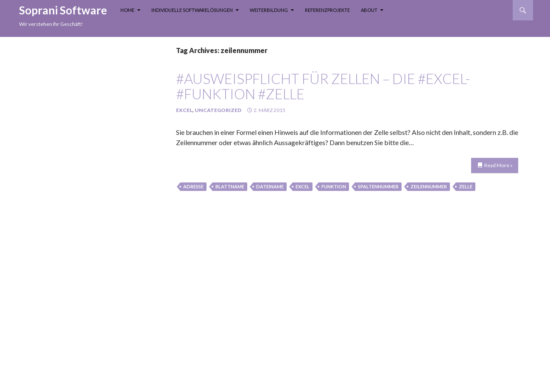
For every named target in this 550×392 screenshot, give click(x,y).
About (369, 10)
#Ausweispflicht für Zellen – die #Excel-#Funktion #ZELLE (323, 86)
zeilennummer (429, 186)
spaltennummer (378, 186)
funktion (334, 186)
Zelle (466, 186)
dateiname (270, 186)
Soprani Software (63, 10)
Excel (184, 110)
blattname (230, 186)
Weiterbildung (269, 10)
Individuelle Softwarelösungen (192, 10)
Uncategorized (218, 110)
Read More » (498, 165)
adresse (193, 186)
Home (127, 10)
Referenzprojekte (327, 10)
